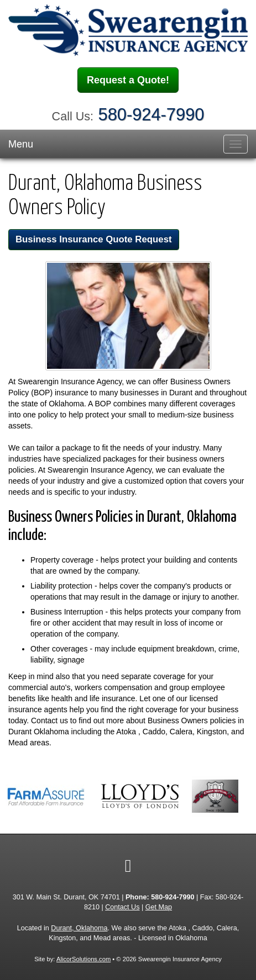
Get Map (159, 907)
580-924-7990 (151, 115)
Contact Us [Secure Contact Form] (122, 907)
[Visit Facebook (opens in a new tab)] (128, 866)
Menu (21, 144)
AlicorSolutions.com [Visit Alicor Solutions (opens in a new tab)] (83, 959)
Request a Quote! (128, 80)
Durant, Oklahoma (79, 928)
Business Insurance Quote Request (94, 239)
